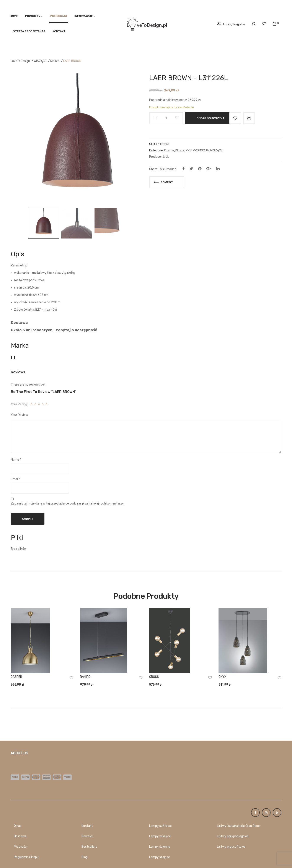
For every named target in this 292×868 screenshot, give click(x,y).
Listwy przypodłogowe (233, 836)
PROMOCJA (201, 150)
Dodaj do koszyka (210, 118)
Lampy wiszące (160, 836)
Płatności (21, 847)
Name (16, 460)
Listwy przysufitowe (231, 847)
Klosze (55, 61)
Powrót (163, 182)
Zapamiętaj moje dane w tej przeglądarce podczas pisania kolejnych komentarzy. (68, 504)
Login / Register (231, 24)
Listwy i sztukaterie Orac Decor (239, 826)
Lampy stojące (160, 857)
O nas (18, 826)
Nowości (87, 836)
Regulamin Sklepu (26, 857)
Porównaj (249, 118)
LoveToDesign (20, 61)
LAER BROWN (72, 61)
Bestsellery (89, 847)
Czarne (169, 150)
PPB (189, 150)
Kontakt (59, 31)
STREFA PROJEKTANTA (29, 31)
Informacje (84, 16)
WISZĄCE (40, 61)
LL (167, 157)
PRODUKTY (33, 16)
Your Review (19, 415)
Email (16, 479)
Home (14, 16)
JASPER (16, 677)
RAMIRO (85, 677)
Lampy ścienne (160, 847)
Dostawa (20, 836)
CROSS (154, 677)
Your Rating (19, 404)
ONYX (222, 677)
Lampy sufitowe (160, 826)
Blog (85, 857)
